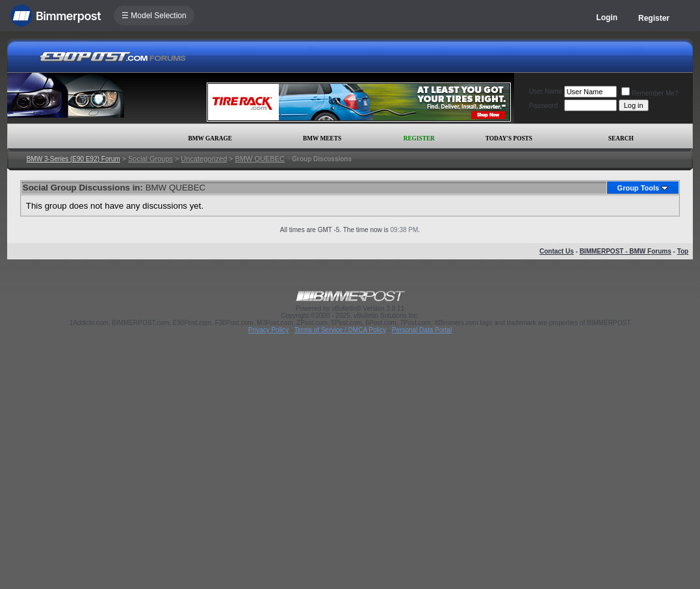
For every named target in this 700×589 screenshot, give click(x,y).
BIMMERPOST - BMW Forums (626, 251)
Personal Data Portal (422, 330)
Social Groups (150, 159)
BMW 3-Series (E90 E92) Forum (73, 159)
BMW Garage (210, 138)
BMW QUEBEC (260, 159)
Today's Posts (509, 138)
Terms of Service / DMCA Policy (340, 330)
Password (543, 106)
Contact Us (557, 251)
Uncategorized (204, 159)
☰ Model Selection (154, 16)
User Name (546, 91)
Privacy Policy (268, 330)
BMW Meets (322, 138)
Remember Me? (650, 93)
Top (683, 251)
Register (654, 18)
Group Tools (639, 188)
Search (621, 138)
